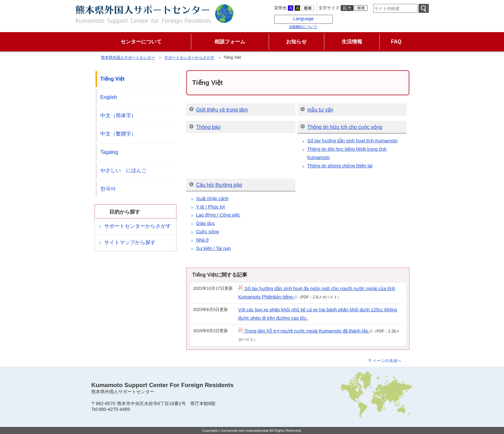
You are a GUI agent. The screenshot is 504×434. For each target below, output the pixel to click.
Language (303, 19)
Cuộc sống (207, 232)
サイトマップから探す (130, 242)
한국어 (108, 189)
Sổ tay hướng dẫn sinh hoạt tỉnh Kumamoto (352, 141)
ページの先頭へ (387, 361)
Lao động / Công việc (218, 215)
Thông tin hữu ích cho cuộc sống (345, 127)
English (109, 97)
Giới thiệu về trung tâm (222, 110)
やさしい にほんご (123, 170)
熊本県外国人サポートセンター (128, 58)
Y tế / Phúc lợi (211, 207)
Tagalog (109, 152)
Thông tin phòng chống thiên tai (340, 166)
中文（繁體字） (118, 134)
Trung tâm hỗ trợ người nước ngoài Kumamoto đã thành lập (305, 331)
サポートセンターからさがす (189, 58)
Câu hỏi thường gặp (219, 185)
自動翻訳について (303, 27)
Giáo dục (206, 223)
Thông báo (208, 127)
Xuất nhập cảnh (212, 199)
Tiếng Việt (112, 79)
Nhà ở (202, 240)
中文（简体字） (118, 115)
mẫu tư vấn (320, 110)
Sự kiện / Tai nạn (213, 248)
